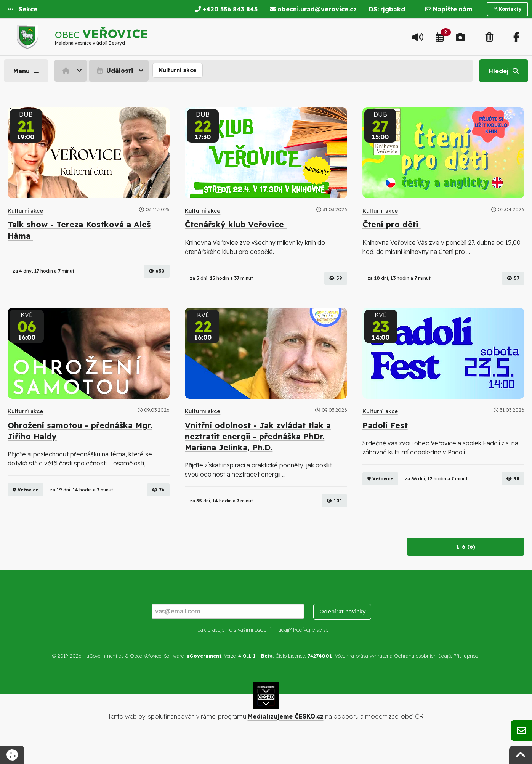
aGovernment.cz (105, 678)
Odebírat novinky (342, 634)
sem (328, 652)
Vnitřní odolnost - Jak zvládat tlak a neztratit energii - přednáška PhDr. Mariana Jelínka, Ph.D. (258, 458)
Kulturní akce (178, 70)
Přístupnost (467, 678)
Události (114, 71)
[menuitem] (71, 71)
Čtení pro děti (392, 224)
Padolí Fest (385, 447)
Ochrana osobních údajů (422, 678)
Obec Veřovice (146, 678)
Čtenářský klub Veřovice (236, 224)
